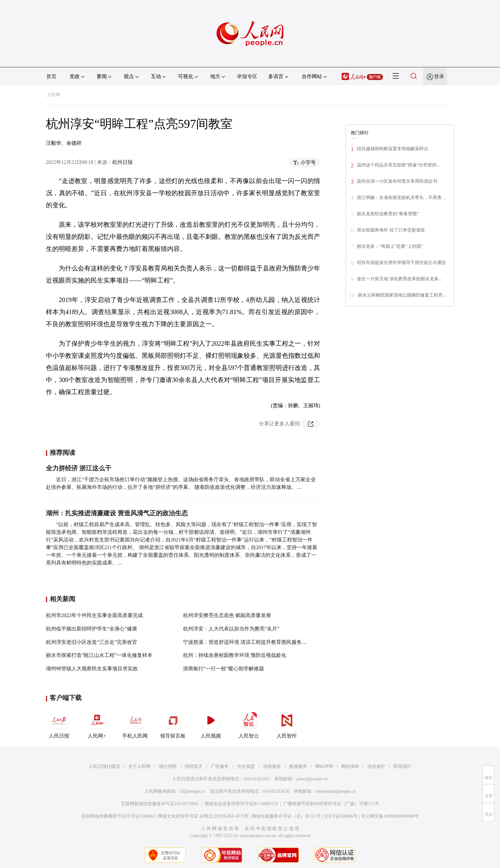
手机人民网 (135, 724)
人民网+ (97, 724)
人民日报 (59, 724)
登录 (439, 76)
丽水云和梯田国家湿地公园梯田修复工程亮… (402, 295)
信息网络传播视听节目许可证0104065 (118, 816)
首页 (51, 76)
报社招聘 (168, 766)
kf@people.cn (193, 791)
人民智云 (249, 724)
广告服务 (220, 766)
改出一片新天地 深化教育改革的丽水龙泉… (400, 279)
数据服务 (298, 766)
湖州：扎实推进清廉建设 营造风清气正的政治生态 (117, 513)
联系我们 (402, 766)
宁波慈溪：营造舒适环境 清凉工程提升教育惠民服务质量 (247, 642)
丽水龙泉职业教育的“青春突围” (388, 214)
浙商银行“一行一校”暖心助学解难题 (224, 669)
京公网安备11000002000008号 (390, 816)
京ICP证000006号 (341, 816)
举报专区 (247, 76)
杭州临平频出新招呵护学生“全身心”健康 (92, 629)
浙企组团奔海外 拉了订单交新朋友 (391, 230)
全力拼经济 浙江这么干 (79, 468)
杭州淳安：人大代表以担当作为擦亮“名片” (231, 629)
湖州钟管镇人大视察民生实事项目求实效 (92, 669)
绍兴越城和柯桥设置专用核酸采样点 (393, 149)
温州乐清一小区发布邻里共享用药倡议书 (397, 181)
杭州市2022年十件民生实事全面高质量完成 (94, 615)
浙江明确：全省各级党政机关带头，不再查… (401, 198)
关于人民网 (139, 766)
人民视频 (211, 724)
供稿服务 (272, 766)
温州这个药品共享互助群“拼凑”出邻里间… (399, 165)
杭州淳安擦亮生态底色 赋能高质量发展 (227, 615)
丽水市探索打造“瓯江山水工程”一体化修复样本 (99, 655)
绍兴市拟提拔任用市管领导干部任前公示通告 (401, 263)
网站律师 (350, 766)
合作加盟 (246, 766)
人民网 (54, 95)
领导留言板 (173, 724)
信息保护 (376, 766)
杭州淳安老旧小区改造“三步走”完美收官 (92, 642)
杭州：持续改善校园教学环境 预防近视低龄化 (235, 655)
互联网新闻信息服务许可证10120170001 (160, 804)
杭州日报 (122, 162)
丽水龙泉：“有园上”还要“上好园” (390, 246)
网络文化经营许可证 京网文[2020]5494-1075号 (203, 816)
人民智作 (287, 724)
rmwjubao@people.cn (336, 791)
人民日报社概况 (104, 766)
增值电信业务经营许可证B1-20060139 (241, 804)
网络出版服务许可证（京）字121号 (286, 816)
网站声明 (324, 766)
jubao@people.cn (312, 779)
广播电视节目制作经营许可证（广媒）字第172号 (331, 804)
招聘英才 (194, 766)
